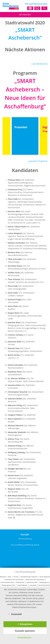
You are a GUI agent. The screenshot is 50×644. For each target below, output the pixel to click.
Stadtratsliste (20, 582)
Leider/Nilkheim (22, 585)
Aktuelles (3, 577)
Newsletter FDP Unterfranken (15, 580)
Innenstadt (33, 585)
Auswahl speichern (25, 631)
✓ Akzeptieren (25, 624)
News (10, 577)
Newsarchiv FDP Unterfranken (35, 580)
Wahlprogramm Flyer (9, 585)
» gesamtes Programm (38, 161)
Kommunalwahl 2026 (7, 582)
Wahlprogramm (44, 582)
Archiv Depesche (45, 577)
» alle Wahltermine (39, 64)
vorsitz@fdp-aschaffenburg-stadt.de (27, 545)
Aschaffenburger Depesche (29, 577)
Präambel (21, 127)
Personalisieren (24, 637)
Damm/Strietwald (44, 585)
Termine (16, 577)
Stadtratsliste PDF (32, 582)
